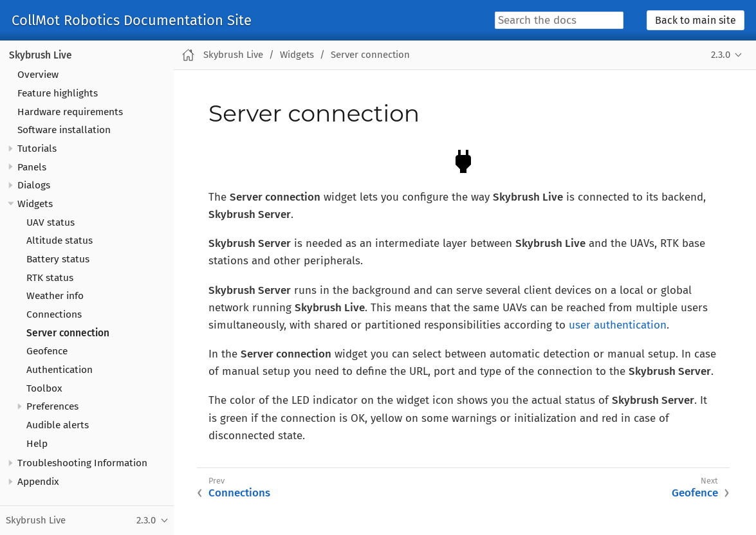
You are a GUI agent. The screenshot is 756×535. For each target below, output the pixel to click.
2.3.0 (721, 55)
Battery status (58, 259)
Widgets (35, 204)
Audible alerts (58, 425)
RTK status (50, 278)
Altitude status (60, 240)
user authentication (618, 325)
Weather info (55, 296)
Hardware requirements (70, 112)
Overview (38, 75)
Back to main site (696, 20)
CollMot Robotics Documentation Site (132, 21)
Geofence (47, 351)
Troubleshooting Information (82, 463)
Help (37, 444)
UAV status (51, 222)
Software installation (64, 130)
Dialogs (34, 185)
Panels (32, 167)
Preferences (52, 406)
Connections (54, 314)
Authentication (60, 370)
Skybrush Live (41, 55)
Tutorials (37, 149)
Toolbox (44, 388)
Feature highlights (58, 93)
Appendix (38, 482)
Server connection (68, 333)
